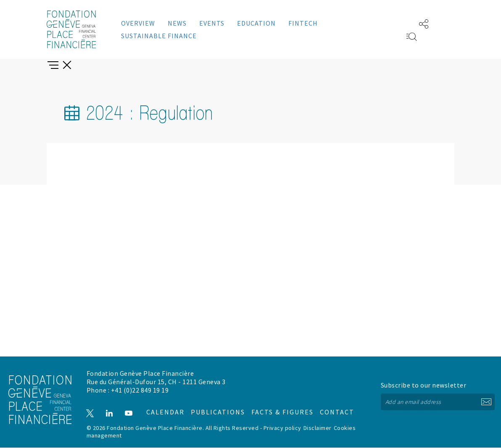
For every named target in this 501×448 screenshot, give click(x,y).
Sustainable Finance (159, 36)
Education (256, 23)
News (177, 23)
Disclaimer (318, 428)
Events (212, 23)
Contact (321, 409)
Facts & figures (274, 409)
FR (399, 23)
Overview (138, 23)
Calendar (167, 409)
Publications (218, 409)
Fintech (303, 23)
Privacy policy (282, 428)
